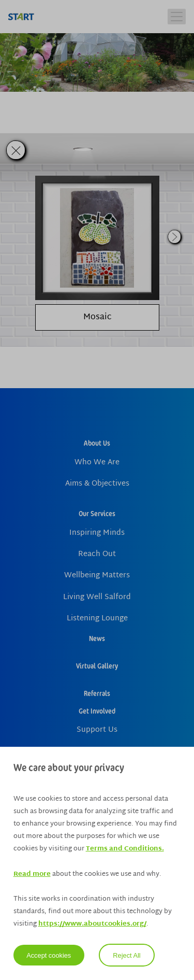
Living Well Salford (97, 597)
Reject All (126, 955)
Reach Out (97, 554)
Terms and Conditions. (125, 849)
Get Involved (97, 711)
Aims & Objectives (97, 484)
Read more (32, 874)
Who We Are (97, 463)
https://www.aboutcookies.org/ (92, 924)
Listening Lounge (97, 619)
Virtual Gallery (97, 666)
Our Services (97, 513)
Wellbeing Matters (97, 576)
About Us (97, 443)
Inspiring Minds (97, 533)
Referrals (97, 693)
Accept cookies (49, 955)
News (97, 638)
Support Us (97, 730)
